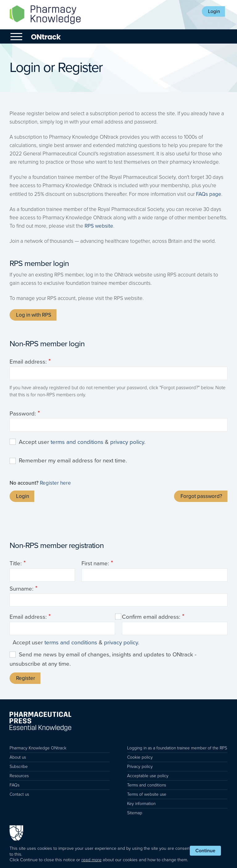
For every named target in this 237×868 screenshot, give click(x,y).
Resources (19, 776)
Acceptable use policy (148, 776)
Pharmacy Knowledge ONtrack (38, 748)
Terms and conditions (147, 785)
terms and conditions (77, 442)
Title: (16, 563)
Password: (23, 414)
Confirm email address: (151, 617)
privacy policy (127, 442)
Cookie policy (140, 757)
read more (91, 860)
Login (214, 11)
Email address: (28, 362)
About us (18, 757)
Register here (55, 483)
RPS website (99, 226)
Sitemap (135, 813)
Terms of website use (147, 794)
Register (26, 678)
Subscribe (19, 767)
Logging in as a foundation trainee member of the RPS (177, 748)
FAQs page (209, 194)
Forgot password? (201, 496)
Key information (141, 804)
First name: (95, 563)
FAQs (15, 785)
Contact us (19, 794)
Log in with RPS (34, 315)
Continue (205, 851)
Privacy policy (140, 767)
